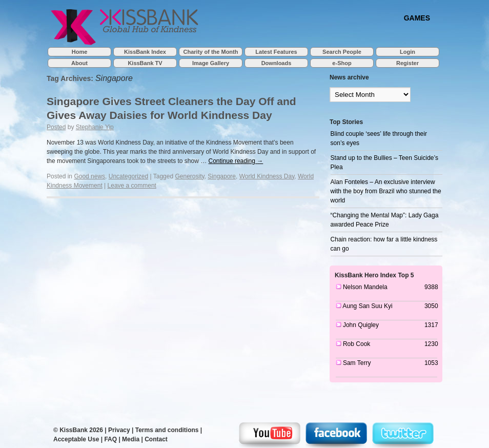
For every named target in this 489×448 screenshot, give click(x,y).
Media (131, 439)
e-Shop (342, 63)
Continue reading (236, 161)
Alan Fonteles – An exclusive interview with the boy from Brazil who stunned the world (386, 191)
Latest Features (276, 52)
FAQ (110, 439)
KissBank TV (145, 63)
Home (80, 52)
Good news (89, 176)
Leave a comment (132, 186)
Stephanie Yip (95, 127)
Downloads (277, 63)
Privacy (119, 430)
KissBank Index (145, 52)
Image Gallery (211, 63)
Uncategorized (128, 176)
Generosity (189, 176)
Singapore (222, 176)
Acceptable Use (76, 439)
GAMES (417, 18)
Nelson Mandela (365, 287)
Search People (342, 52)
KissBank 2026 (81, 430)
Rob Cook (356, 344)
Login (407, 52)
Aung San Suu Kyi (367, 306)
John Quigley (361, 325)
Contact (156, 439)
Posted (56, 127)
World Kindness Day (267, 176)
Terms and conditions (167, 430)
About (79, 63)
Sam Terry (357, 363)
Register (407, 63)
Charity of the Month (211, 52)
